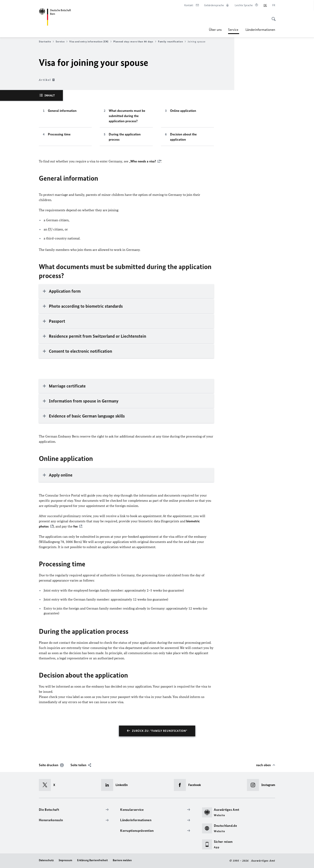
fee (75, 526)
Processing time (59, 134)
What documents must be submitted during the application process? (127, 116)
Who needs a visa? (143, 161)
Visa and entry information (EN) (90, 42)
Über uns (215, 30)
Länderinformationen (260, 30)
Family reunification (172, 42)
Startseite (46, 42)
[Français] (274, 5)
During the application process (125, 137)
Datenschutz (46, 860)
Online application (183, 111)
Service (234, 30)
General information (62, 111)
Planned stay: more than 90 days (135, 42)
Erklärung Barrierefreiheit (92, 860)
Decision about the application (183, 137)
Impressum (65, 860)
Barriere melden (122, 860)
